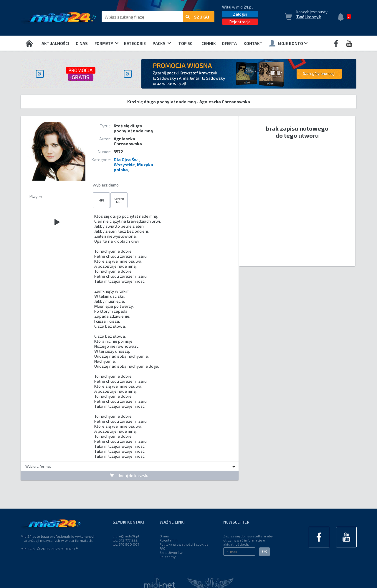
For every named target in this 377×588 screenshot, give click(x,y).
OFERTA (229, 44)
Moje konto (288, 43)
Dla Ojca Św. (126, 160)
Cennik (209, 44)
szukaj (197, 17)
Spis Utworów (171, 552)
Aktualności (55, 44)
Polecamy (168, 557)
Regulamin (169, 540)
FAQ (163, 548)
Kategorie (135, 44)
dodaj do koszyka (130, 475)
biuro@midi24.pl (126, 536)
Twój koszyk (309, 17)
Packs (162, 44)
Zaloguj (240, 14)
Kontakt (253, 44)
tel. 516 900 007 (126, 544)
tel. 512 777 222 (125, 540)
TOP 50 (186, 44)
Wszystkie (124, 165)
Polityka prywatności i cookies (184, 544)
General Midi (119, 200)
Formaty (106, 44)
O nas (82, 44)
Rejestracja (240, 22)
